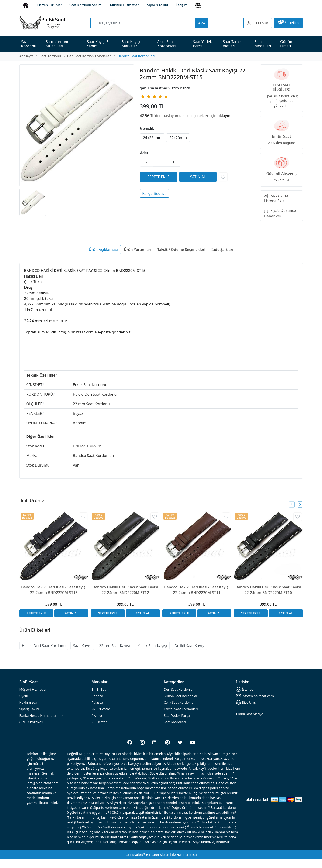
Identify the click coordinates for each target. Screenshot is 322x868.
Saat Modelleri (175, 722)
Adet (144, 153)
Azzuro (97, 715)
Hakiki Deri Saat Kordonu (44, 646)
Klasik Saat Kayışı (152, 646)
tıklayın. (224, 116)
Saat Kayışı (82, 646)
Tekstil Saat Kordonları (181, 709)
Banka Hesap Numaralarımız (41, 715)
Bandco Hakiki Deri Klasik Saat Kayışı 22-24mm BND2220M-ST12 (125, 590)
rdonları (179, 689)
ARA (202, 23)
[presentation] (292, 504)
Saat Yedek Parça (177, 715)
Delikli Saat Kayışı (190, 646)
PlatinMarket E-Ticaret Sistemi (147, 855)
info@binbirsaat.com (255, 696)
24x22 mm (152, 138)
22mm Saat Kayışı (114, 646)
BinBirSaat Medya (250, 714)
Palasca (97, 702)
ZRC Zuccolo (101, 709)
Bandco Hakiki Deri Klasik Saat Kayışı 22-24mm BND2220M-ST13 (54, 590)
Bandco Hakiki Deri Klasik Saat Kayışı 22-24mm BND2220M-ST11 (197, 590)
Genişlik (147, 128)
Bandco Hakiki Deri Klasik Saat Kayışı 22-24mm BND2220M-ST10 (268, 590)
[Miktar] (160, 162)
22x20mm (178, 138)
